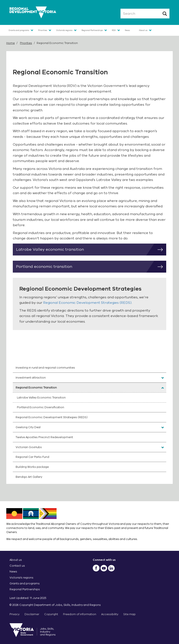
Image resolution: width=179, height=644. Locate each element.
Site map (129, 614)
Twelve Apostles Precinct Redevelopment (44, 437)
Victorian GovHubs (29, 447)
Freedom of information (80, 614)
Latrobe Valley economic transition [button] (91, 250)
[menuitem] (89, 368)
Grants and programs (19, 30)
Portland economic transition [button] (91, 267)
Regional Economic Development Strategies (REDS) (87, 303)
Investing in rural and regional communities (45, 368)
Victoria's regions (64, 30)
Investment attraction (31, 378)
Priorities (43, 30)
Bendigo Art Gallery (29, 477)
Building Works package (32, 467)
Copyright (51, 614)
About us (143, 30)
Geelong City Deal (28, 427)
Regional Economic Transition (36, 388)
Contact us (17, 566)
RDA (114, 30)
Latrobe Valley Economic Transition (41, 398)
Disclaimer (32, 614)
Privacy (15, 614)
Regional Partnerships (92, 30)
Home (11, 43)
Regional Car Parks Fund (32, 457)
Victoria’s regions (21, 578)
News (127, 30)
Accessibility (110, 614)
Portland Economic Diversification (41, 407)
